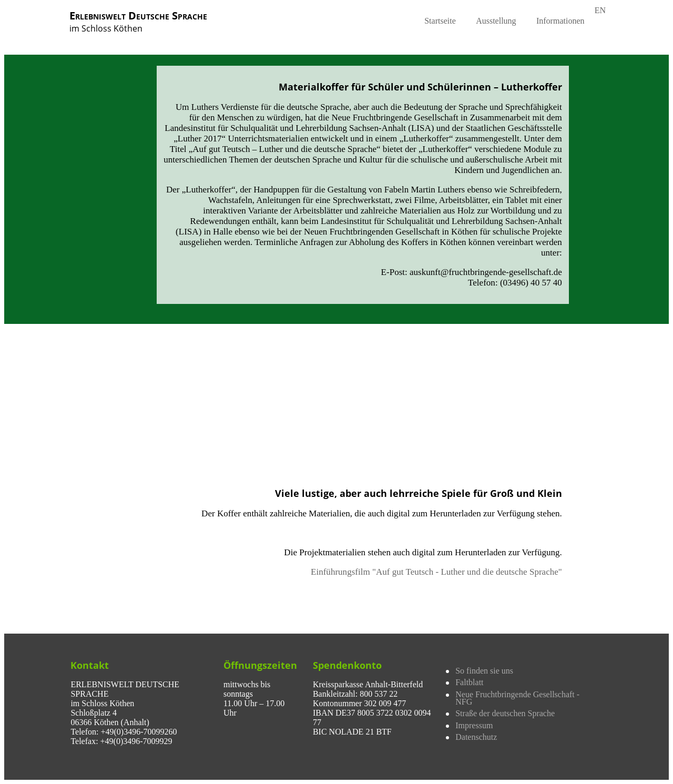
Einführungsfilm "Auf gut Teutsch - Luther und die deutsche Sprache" (436, 572)
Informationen (560, 21)
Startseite (440, 21)
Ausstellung (496, 21)
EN (600, 10)
